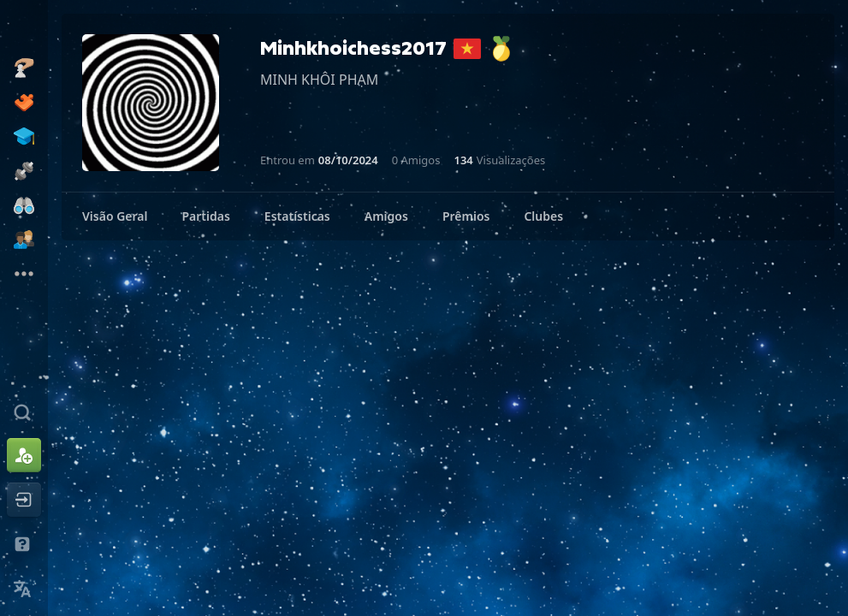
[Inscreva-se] (24, 455)
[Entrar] (24, 500)
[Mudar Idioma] (24, 589)
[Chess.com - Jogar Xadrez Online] (24, 29)
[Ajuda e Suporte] (24, 544)
